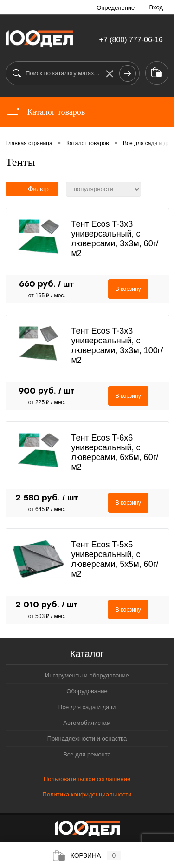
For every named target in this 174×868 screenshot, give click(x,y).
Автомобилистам (87, 723)
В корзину (128, 289)
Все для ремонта (87, 754)
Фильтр (32, 189)
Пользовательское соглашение (87, 779)
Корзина (87, 855)
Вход (156, 7)
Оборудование (87, 691)
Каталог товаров (45, 112)
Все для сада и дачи (87, 707)
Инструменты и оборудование (87, 675)
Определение (116, 8)
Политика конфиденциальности (87, 794)
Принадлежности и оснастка (87, 739)
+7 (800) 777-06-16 (131, 40)
